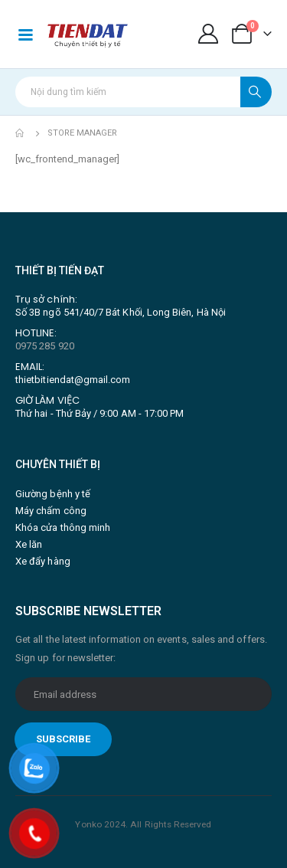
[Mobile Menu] (25, 34)
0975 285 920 (45, 346)
